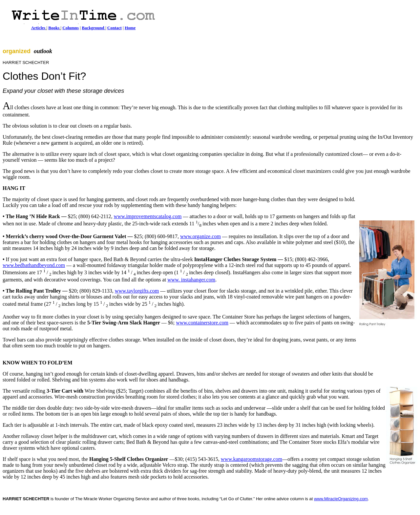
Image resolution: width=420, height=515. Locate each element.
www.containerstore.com (202, 323)
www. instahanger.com (191, 280)
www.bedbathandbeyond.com (34, 265)
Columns (71, 28)
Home (130, 28)
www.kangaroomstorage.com (252, 459)
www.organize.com (200, 236)
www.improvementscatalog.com (148, 216)
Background (94, 28)
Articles (38, 28)
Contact (115, 28)
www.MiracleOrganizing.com (341, 499)
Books (54, 28)
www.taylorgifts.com (137, 291)
